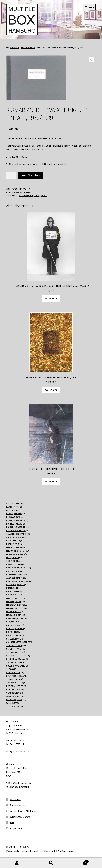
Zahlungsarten (18, 805)
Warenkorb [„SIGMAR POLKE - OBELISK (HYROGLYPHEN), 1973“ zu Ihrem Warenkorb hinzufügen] (51, 390)
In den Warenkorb (31, 175)
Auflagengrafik (26, 195)
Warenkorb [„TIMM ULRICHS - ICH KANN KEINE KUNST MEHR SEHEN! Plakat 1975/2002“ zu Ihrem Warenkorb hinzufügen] (51, 298)
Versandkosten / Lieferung (24, 811)
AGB (12, 822)
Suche (51, 863)
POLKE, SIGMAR (28, 47)
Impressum (16, 828)
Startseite (14, 47)
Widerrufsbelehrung (20, 817)
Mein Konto (17, 863)
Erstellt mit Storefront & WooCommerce (52, 851)
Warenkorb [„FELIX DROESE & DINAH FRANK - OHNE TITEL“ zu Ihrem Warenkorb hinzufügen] (51, 481)
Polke (37, 195)
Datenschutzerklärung (18, 851)
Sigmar (44, 195)
